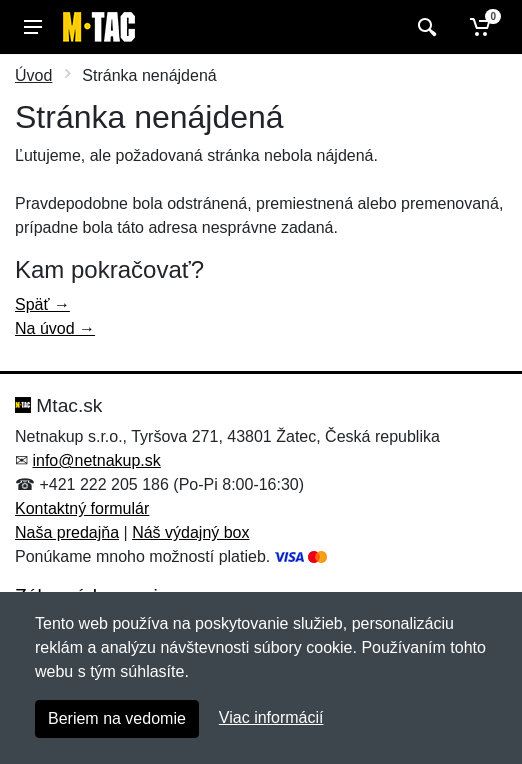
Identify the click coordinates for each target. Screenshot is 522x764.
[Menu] (33, 27)
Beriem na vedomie (117, 718)
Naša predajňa (67, 532)
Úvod (33, 75)
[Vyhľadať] (424, 27)
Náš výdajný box (190, 532)
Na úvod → (55, 328)
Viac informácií (271, 717)
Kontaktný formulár (82, 508)
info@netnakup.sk (96, 460)
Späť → (42, 304)
